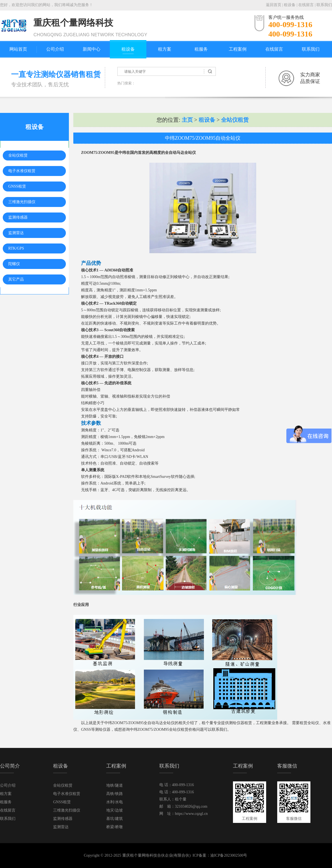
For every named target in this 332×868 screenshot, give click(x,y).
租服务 (201, 49)
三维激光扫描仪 (22, 202)
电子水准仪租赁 (22, 171)
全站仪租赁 (18, 155)
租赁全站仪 (309, 723)
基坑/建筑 (115, 819)
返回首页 (274, 5)
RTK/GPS (16, 248)
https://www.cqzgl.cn (191, 814)
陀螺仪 (14, 264)
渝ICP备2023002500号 (229, 855)
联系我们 (324, 5)
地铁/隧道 (115, 785)
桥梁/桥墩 (115, 827)
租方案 (165, 49)
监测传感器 (18, 217)
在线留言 (306, 5)
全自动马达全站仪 (180, 153)
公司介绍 (55, 49)
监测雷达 (16, 233)
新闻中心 (92, 49)
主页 (187, 120)
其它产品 (16, 279)
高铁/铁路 (115, 794)
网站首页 (18, 49)
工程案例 (238, 49)
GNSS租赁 (17, 186)
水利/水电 (115, 802)
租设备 (290, 5)
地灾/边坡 (115, 810)
